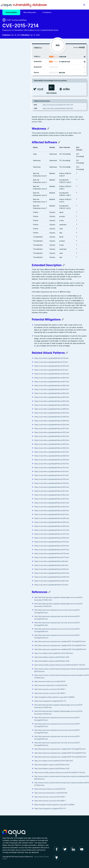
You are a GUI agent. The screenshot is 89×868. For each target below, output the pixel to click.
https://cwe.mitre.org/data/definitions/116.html (22, 327)
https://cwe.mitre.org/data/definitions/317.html (22, 444)
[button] (84, 5)
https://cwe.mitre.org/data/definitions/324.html (22, 471)
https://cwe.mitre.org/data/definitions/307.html (22, 420)
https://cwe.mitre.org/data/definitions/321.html (22, 459)
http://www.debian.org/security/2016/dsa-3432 (22, 639)
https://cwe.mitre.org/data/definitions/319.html (22, 452)
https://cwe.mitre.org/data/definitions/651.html (22, 549)
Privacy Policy (39, 854)
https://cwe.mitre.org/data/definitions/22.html (22, 338)
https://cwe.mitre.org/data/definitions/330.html (22, 495)
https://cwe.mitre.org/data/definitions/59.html (22, 530)
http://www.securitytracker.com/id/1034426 (21, 666)
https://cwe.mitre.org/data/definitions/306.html (22, 416)
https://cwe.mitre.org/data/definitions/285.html (22, 346)
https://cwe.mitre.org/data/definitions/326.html (22, 479)
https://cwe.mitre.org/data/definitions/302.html (22, 401)
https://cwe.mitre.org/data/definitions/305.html (22, 413)
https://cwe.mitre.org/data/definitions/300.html (22, 393)
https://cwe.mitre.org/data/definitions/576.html (22, 522)
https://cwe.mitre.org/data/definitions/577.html (22, 526)
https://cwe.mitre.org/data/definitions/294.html (22, 370)
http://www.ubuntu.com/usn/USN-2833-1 (21, 670)
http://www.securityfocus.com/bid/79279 (20, 662)
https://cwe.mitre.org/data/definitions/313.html (22, 440)
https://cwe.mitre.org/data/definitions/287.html (22, 350)
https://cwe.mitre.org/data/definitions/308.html (22, 424)
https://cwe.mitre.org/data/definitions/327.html (22, 483)
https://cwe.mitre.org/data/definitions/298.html (22, 385)
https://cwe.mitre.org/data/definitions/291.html (22, 358)
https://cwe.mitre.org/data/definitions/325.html (22, 475)
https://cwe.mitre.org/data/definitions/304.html (22, 409)
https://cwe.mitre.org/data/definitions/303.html (22, 405)
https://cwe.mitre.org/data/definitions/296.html (22, 377)
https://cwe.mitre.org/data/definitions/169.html (22, 334)
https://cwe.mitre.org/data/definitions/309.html (22, 428)
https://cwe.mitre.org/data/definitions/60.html (22, 534)
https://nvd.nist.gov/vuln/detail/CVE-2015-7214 (69, 105)
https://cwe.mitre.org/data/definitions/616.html (22, 538)
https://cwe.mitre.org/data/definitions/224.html (22, 342)
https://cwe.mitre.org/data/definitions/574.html (22, 514)
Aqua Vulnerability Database (26, 5)
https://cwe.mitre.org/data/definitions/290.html (22, 354)
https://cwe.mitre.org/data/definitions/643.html (22, 541)
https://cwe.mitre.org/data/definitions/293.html (22, 366)
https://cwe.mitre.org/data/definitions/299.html (22, 389)
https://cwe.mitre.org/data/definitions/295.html (22, 373)
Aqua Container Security (14, 830)
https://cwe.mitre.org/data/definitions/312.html (22, 436)
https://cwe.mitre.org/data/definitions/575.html (22, 518)
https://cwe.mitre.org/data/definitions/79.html (22, 553)
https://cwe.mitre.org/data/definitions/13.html (22, 330)
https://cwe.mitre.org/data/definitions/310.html (22, 432)
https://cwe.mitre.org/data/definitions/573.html (22, 510)
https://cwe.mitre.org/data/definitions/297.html (22, 381)
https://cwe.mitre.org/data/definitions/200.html (69, 108)
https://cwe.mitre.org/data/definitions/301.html (22, 397)
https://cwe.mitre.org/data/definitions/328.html (22, 487)
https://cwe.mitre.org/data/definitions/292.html (22, 362)
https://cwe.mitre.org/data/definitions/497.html (22, 502)
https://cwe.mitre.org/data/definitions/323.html (22, 467)
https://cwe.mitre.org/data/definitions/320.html (22, 455)
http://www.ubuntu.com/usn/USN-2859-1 (21, 674)
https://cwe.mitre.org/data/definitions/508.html (22, 506)
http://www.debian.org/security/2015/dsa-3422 (22, 635)
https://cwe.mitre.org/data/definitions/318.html (22, 448)
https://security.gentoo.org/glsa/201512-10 (21, 684)
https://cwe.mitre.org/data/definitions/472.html (22, 498)
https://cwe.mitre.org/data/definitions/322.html (22, 463)
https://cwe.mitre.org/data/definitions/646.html (22, 545)
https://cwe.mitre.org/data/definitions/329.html (22, 491)
